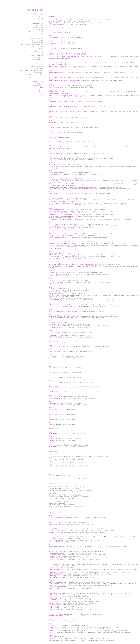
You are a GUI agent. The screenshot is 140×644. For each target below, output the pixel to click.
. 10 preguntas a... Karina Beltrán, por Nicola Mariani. (70, 522)
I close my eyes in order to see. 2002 (34, 77)
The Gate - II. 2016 (38, 30)
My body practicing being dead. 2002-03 (33, 75)
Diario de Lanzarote (55, 518)
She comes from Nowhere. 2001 (35, 79)
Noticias (41, 90)
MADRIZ (52, 522)
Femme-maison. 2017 (38, 23)
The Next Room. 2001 (38, 81)
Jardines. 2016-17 (39, 25)
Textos (42, 88)
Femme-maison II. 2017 (37, 21)
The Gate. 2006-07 (38, 68)
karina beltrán (35, 10)
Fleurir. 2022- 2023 (38, 15)
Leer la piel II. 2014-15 (37, 40)
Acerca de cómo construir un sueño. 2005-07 (32, 70)
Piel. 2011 (41, 53)
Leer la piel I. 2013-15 (37, 42)
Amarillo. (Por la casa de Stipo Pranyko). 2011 (31, 45)
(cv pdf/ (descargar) (38, 85)
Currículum (40, 83)
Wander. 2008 (40, 64)
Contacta (41, 94)
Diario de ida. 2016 (38, 27)
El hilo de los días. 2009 (37, 60)
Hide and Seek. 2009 (38, 58)
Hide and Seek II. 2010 (37, 55)
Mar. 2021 (41, 17)
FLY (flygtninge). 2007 (37, 66)
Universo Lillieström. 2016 (36, 32)
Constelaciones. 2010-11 (37, 49)
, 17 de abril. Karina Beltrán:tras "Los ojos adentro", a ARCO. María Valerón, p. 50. (85, 518)
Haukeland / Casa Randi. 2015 (35, 36)
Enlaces (41, 92)
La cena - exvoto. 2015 (37, 34)
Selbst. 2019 (40, 19)
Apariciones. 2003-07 (38, 73)
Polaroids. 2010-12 (38, 47)
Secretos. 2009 (40, 62)
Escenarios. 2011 (39, 51)
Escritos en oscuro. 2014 (37, 38)
